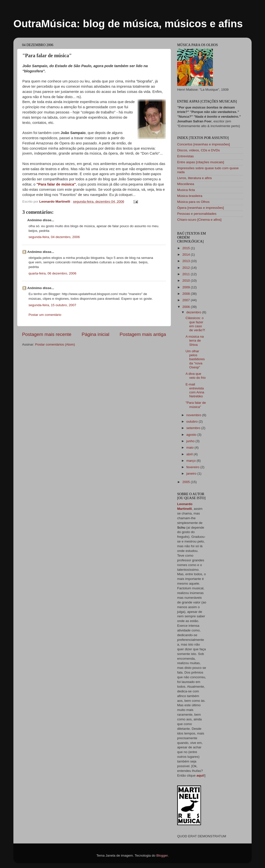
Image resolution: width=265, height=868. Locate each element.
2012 (187, 268)
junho (191, 441)
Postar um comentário (45, 315)
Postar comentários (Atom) (55, 344)
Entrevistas (185, 156)
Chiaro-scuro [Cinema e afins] (199, 220)
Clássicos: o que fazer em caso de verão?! (195, 324)
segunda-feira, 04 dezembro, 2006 (54, 237)
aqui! (200, 775)
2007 (187, 300)
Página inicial (95, 334)
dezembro (194, 312)
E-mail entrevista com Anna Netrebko (195, 390)
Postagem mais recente (47, 334)
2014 (187, 255)
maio (190, 448)
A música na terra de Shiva (195, 340)
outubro (193, 421)
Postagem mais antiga (143, 334)
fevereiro (193, 467)
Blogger (162, 855)
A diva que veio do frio (196, 376)
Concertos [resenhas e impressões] (203, 144)
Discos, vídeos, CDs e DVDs (199, 150)
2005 (187, 482)
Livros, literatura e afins (195, 178)
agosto (192, 435)
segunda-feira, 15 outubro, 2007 (52, 305)
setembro (194, 428)
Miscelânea (186, 184)
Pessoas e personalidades (197, 214)
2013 (187, 261)
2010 (187, 281)
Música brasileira (190, 196)
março (191, 461)
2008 (187, 294)
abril (190, 454)
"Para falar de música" (56, 184)
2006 (187, 307)
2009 (187, 287)
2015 (187, 248)
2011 (187, 274)
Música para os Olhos (193, 202)
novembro (194, 415)
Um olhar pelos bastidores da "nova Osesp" (195, 359)
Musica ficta (186, 190)
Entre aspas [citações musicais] (201, 162)
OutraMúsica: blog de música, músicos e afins (128, 24)
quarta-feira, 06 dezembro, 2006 (52, 273)
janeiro (192, 474)
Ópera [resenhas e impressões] (200, 208)
